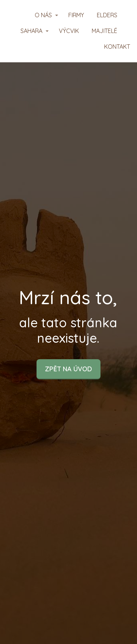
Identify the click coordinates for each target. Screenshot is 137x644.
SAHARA (31, 31)
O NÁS (43, 15)
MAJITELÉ (104, 31)
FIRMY (76, 15)
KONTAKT (117, 47)
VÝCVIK (69, 31)
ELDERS (107, 15)
